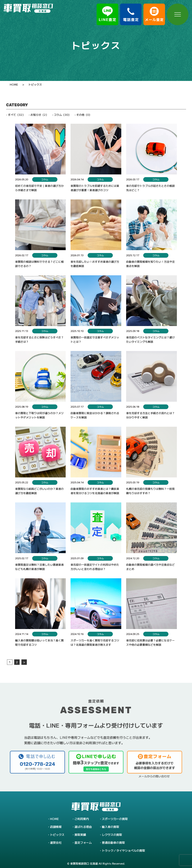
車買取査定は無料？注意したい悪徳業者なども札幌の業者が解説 (39, 567)
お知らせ (39, 115)
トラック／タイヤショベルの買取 (123, 850)
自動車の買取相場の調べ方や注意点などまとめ (150, 567)
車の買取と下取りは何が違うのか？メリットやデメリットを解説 (39, 415)
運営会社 (56, 842)
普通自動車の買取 (113, 842)
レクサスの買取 (112, 835)
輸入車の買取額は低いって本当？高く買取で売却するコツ (39, 642)
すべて (16, 115)
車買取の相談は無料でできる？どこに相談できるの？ (39, 264)
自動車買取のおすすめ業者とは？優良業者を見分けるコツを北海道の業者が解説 (95, 491)
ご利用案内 (82, 819)
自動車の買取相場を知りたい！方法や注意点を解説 (150, 264)
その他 (84, 115)
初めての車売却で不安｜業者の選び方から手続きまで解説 (39, 188)
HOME (54, 819)
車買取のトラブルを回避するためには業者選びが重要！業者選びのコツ (95, 188)
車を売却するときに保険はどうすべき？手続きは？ (39, 339)
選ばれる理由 (83, 827)
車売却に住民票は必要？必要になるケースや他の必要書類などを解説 (150, 642)
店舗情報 (56, 827)
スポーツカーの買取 (115, 819)
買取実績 (80, 835)
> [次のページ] (24, 662)
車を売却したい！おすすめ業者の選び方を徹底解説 (95, 264)
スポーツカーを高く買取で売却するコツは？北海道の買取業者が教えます (95, 642)
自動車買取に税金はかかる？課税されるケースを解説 (95, 415)
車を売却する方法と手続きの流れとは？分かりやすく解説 (150, 415)
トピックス (57, 835)
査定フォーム (83, 842)
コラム (62, 115)
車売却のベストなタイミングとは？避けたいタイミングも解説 (150, 339)
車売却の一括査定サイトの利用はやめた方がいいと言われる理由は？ (95, 567)
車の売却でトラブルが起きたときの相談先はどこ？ (150, 188)
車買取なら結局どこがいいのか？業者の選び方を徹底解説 (39, 491)
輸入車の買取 (110, 827)
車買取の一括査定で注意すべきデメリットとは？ (95, 339)
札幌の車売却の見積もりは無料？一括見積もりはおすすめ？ (150, 491)
